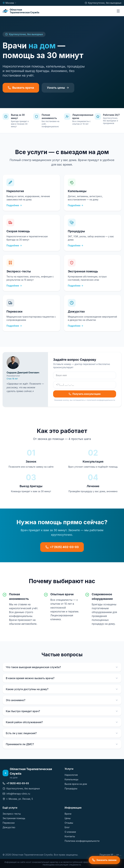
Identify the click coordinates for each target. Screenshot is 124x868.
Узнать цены (58, 88)
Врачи (68, 814)
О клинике (70, 832)
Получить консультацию (85, 394)
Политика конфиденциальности (82, 841)
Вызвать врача (21, 88)
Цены (68, 818)
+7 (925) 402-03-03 (62, 547)
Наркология (71, 775)
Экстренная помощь (14, 818)
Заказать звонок (104, 860)
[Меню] (118, 11)
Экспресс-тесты (12, 814)
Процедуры (71, 788)
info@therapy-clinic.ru (16, 794)
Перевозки (9, 823)
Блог (67, 827)
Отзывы (69, 823)
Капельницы (71, 779)
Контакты (70, 836)
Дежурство (9, 827)
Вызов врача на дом (76, 784)
